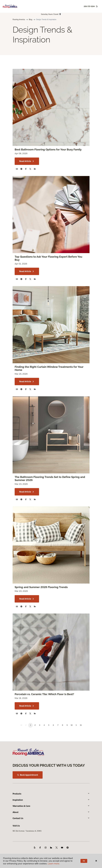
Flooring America (19, 20)
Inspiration (51, 800)
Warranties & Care (51, 806)
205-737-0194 (89, 6)
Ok (84, 861)
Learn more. (54, 864)
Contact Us (51, 818)
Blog (31, 20)
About (51, 812)
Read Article (27, 161)
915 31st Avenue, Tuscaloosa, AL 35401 (27, 831)
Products (51, 794)
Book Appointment (28, 775)
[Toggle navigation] (97, 6)
